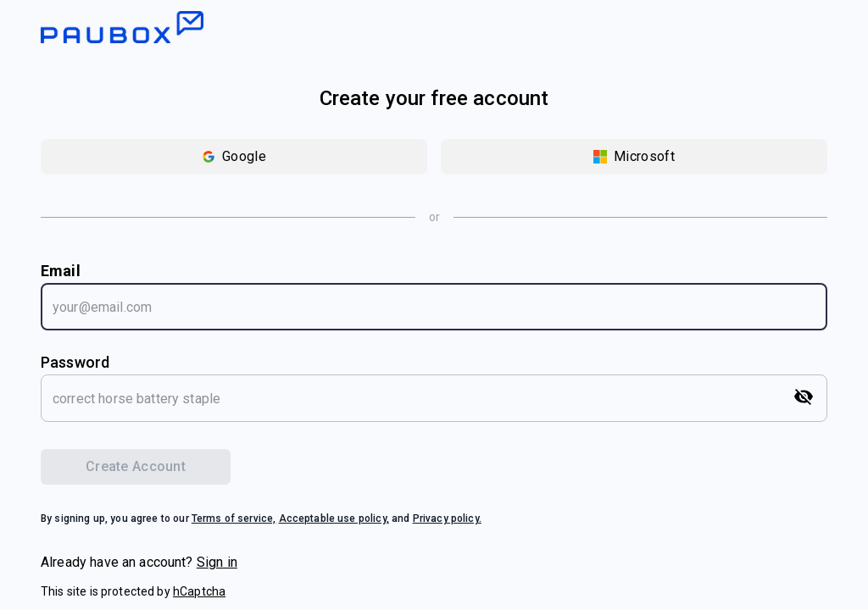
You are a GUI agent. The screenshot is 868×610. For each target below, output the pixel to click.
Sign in (217, 562)
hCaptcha (199, 591)
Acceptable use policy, (334, 518)
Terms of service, (234, 518)
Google (234, 156)
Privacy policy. (447, 518)
